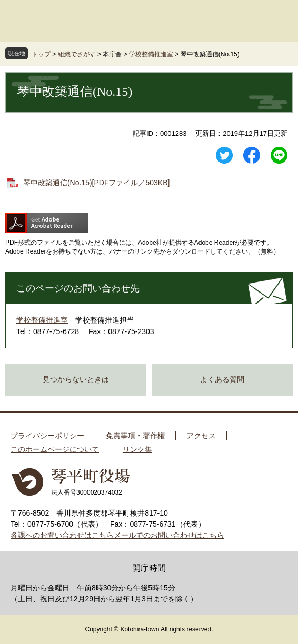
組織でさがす (77, 54)
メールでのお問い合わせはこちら (169, 535)
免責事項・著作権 (135, 436)
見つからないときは (76, 380)
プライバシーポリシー (47, 436)
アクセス (201, 436)
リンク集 (137, 449)
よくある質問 (222, 380)
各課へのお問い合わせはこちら (62, 535)
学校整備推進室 (151, 54)
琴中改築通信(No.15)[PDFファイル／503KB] (97, 183)
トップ (41, 54)
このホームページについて (55, 449)
